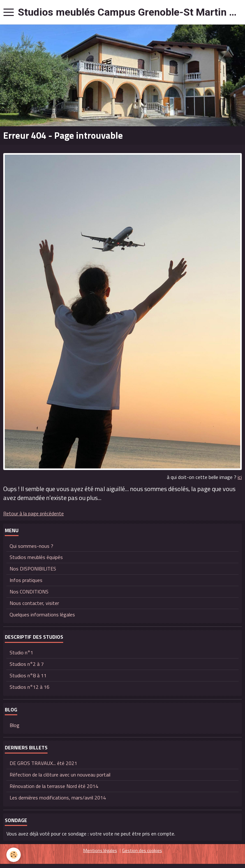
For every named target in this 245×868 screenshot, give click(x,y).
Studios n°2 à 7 (27, 664)
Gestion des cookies (142, 850)
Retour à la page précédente (33, 513)
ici (240, 477)
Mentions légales (100, 850)
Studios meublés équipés (36, 557)
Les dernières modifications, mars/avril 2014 (58, 798)
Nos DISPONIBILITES (33, 569)
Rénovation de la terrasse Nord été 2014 (54, 786)
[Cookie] (14, 855)
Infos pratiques (26, 580)
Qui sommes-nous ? (31, 546)
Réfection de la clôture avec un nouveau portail (60, 775)
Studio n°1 (21, 652)
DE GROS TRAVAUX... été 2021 (43, 763)
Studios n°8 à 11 (28, 675)
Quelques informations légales (42, 614)
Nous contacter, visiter (34, 603)
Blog (15, 725)
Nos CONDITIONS (29, 592)
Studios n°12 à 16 (30, 687)
